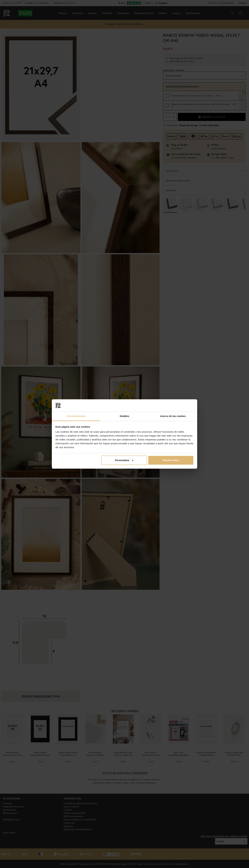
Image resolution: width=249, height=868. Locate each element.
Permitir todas (171, 460)
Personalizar (124, 460)
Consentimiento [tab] (76, 416)
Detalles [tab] (124, 416)
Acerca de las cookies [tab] (173, 416)
